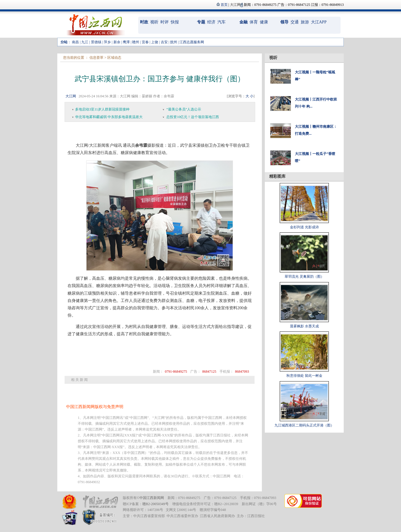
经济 (211, 22)
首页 (224, 5)
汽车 (222, 22)
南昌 (75, 42)
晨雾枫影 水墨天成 (304, 326)
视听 (154, 22)
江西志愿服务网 (192, 42)
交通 (295, 22)
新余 (117, 42)
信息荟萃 (96, 58)
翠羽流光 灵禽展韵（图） (304, 277)
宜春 (145, 42)
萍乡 (107, 42)
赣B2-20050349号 (155, 504)
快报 (175, 22)
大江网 (71, 96)
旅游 (305, 22)
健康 (264, 22)
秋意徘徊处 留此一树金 (304, 376)
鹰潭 (126, 42)
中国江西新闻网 (152, 498)
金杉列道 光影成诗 (304, 227)
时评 (165, 22)
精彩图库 (277, 176)
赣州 (136, 42)
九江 (85, 42)
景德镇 (96, 42)
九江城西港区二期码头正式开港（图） (304, 425)
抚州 (174, 42)
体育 (254, 22)
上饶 (155, 42)
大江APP (319, 22)
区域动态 (114, 58)
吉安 (164, 42)
